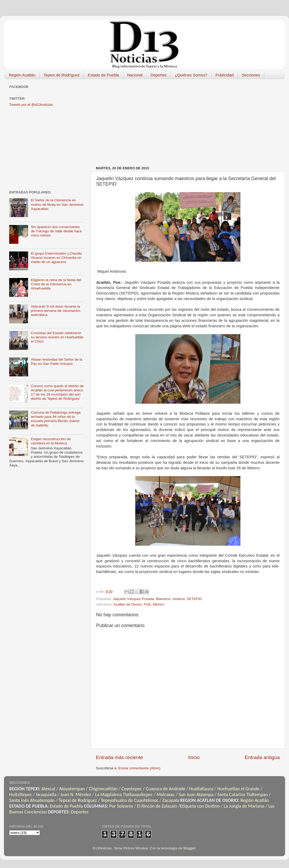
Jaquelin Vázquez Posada (133, 599)
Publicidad (225, 75)
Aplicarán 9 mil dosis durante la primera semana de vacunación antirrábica (55, 311)
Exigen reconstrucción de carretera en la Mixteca (51, 441)
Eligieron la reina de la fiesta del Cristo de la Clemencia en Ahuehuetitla (56, 284)
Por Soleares (121, 806)
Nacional (135, 75)
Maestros (163, 599)
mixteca (179, 599)
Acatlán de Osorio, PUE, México (139, 604)
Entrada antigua (262, 757)
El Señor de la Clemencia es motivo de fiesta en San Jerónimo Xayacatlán (57, 204)
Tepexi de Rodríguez (62, 75)
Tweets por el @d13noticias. (32, 105)
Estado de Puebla (103, 75)
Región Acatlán (22, 75)
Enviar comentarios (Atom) (140, 768)
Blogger (189, 848)
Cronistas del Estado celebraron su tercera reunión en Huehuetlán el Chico (57, 337)
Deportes (159, 75)
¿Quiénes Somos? (191, 75)
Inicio (194, 757)
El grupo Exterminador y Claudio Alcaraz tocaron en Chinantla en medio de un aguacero (56, 258)
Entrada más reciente (120, 757)
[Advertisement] (150, 120)
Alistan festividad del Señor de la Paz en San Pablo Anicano (56, 362)
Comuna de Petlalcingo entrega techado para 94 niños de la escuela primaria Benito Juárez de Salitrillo (56, 419)
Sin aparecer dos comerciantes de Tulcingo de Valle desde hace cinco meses (56, 231)
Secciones (251, 75)
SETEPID (194, 599)
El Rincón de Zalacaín (157, 806)
